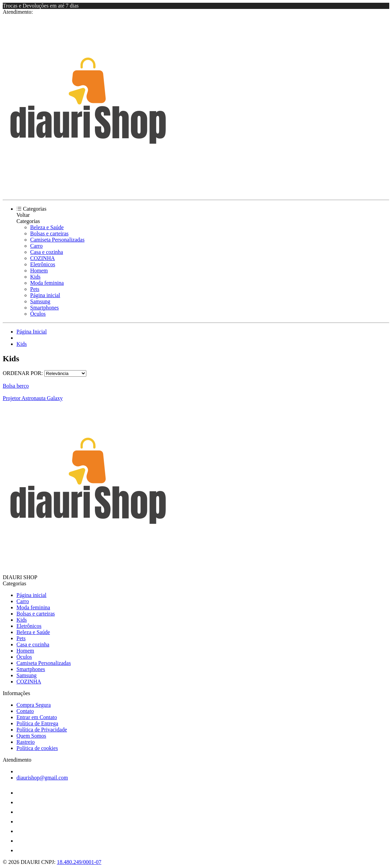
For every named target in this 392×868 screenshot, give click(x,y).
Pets (35, 289)
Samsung (40, 301)
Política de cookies (37, 748)
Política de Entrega (37, 723)
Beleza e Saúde (47, 227)
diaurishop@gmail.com (42, 778)
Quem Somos (31, 736)
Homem (39, 271)
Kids (35, 277)
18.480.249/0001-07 (79, 862)
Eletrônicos (43, 264)
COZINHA (42, 258)
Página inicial (45, 295)
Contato (25, 711)
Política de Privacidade (42, 730)
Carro (36, 246)
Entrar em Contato (37, 717)
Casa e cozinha (47, 252)
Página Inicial (32, 332)
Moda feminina (47, 283)
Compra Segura (34, 705)
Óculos (38, 314)
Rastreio (26, 742)
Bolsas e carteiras (49, 233)
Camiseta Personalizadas (57, 240)
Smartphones (45, 308)
